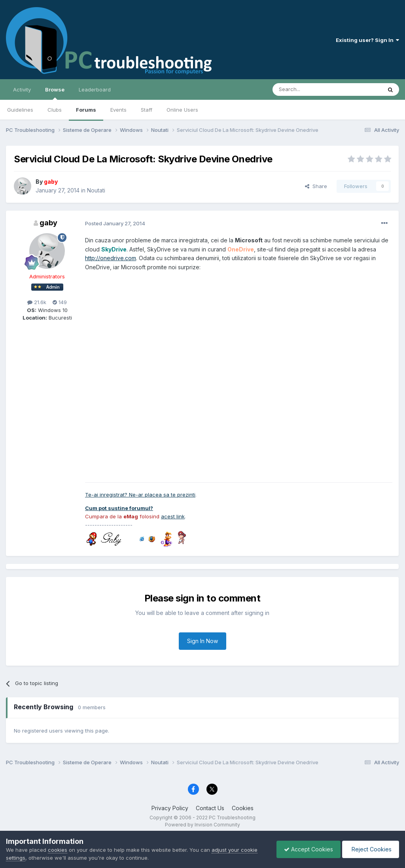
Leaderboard (95, 89)
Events (118, 110)
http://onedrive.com (111, 258)
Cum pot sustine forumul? (119, 508)
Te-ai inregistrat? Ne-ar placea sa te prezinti (140, 495)
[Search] (307, 89)
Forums (86, 110)
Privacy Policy (170, 808)
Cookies (243, 808)
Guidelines (20, 110)
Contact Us (210, 808)
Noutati (96, 190)
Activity (22, 89)
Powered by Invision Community (202, 825)
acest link (173, 516)
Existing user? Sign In (367, 40)
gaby (48, 223)
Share (316, 186)
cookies (58, 850)
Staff (147, 110)
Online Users (182, 110)
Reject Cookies (370, 849)
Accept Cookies (307, 849)
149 (60, 302)
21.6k (37, 302)
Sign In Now (202, 641)
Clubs (55, 110)
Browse (55, 93)
